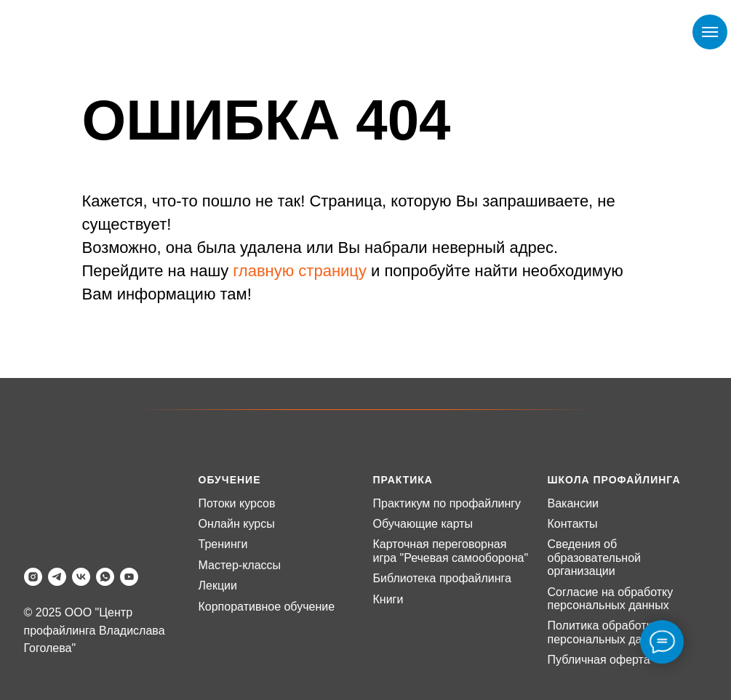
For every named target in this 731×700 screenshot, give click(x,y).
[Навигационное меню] (710, 32)
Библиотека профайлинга (442, 578)
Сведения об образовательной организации (594, 558)
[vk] (81, 577)
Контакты (573, 524)
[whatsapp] (105, 577)
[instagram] (33, 577)
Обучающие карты (423, 524)
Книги (388, 599)
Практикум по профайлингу (447, 503)
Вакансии (574, 503)
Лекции (218, 586)
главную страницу (300, 271)
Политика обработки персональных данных (608, 632)
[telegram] (57, 577)
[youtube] (129, 577)
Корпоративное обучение (267, 607)
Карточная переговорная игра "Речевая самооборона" (451, 551)
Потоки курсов (237, 503)
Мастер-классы (240, 565)
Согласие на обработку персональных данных (611, 599)
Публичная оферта (599, 660)
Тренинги (223, 544)
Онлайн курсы (237, 524)
